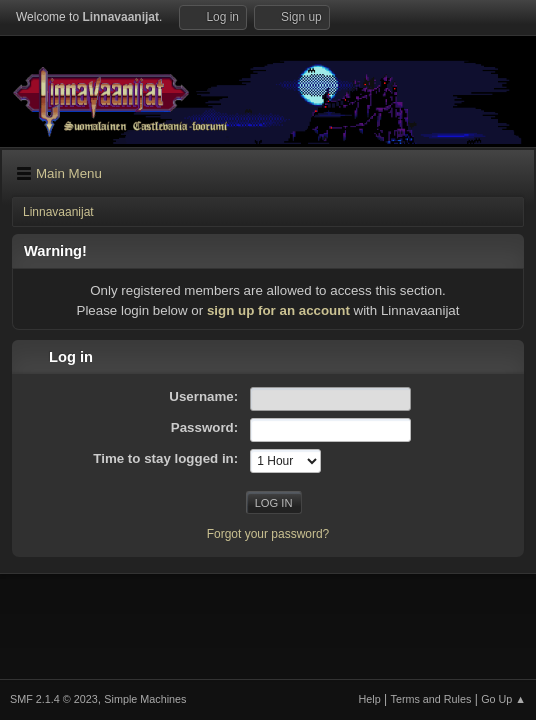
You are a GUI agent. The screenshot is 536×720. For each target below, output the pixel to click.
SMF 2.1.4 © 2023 (54, 699)
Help (370, 699)
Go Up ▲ (503, 699)
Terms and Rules (431, 699)
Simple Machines (145, 699)
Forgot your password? (268, 534)
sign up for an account (278, 310)
